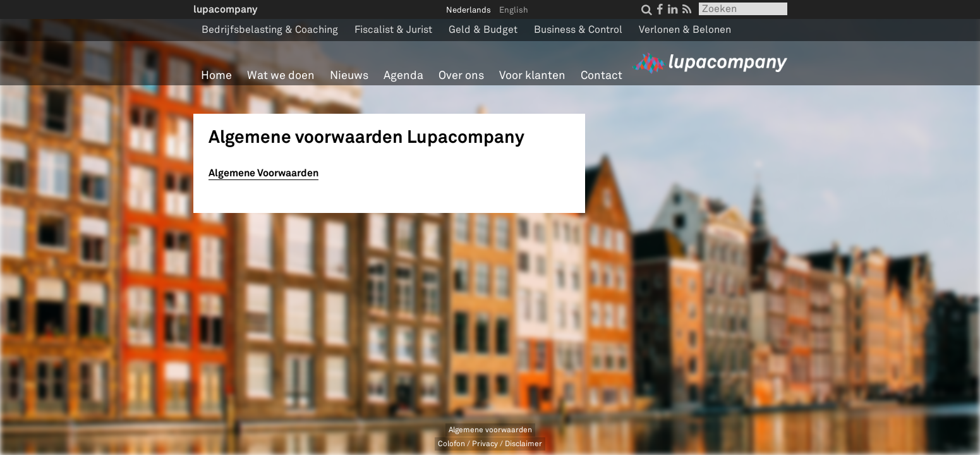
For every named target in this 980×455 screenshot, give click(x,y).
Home (216, 76)
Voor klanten (532, 76)
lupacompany (225, 9)
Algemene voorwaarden (490, 430)
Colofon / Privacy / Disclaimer (490, 444)
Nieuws (349, 76)
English (514, 10)
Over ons (461, 76)
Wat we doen (281, 76)
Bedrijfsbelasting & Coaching (270, 30)
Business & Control (578, 30)
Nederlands (469, 10)
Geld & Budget (483, 30)
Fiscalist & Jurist (393, 30)
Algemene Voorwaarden (263, 173)
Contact (602, 76)
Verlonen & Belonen (685, 30)
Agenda (403, 76)
